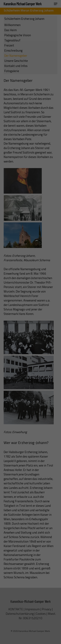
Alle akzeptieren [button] (31, 83)
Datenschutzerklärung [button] (32, 112)
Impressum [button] (45, 112)
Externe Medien (43, 71)
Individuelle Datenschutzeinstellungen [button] (30, 103)
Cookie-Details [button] (17, 112)
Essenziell (13, 71)
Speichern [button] (31, 92)
